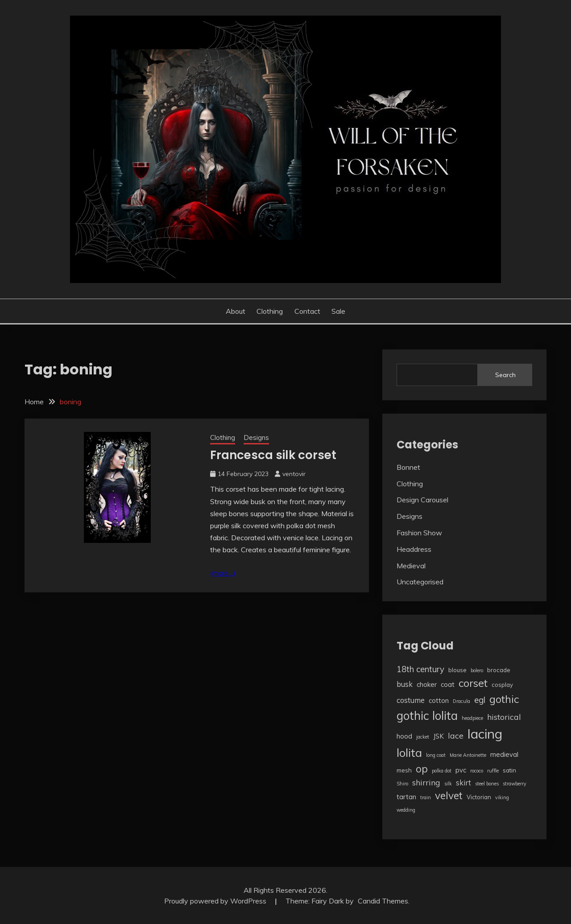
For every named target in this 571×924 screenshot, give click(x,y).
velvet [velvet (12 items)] (449, 795)
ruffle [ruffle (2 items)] (493, 771)
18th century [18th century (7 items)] (420, 669)
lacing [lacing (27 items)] (485, 734)
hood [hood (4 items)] (404, 736)
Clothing (270, 311)
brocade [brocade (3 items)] (499, 670)
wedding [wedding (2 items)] (406, 810)
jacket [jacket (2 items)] (423, 737)
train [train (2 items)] (426, 797)
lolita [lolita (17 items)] (409, 752)
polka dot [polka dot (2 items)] (442, 771)
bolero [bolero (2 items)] (477, 670)
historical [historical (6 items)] (504, 717)
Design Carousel (422, 500)
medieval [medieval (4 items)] (504, 754)
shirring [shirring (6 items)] (426, 782)
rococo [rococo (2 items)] (477, 771)
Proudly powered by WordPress (216, 901)
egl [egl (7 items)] (480, 700)
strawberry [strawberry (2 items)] (515, 784)
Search (505, 375)
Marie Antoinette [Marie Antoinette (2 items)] (468, 755)
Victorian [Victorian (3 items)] (479, 797)
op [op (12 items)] (422, 769)
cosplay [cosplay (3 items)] (502, 685)
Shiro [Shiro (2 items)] (402, 784)
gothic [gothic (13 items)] (504, 699)
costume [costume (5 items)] (411, 700)
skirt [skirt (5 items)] (463, 782)
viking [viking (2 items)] (502, 797)
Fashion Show (419, 533)
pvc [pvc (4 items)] (461, 770)
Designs (256, 437)
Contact (307, 311)
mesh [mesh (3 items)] (404, 770)
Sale (338, 311)
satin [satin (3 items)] (509, 770)
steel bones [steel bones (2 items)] (487, 784)
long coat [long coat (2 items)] (436, 755)
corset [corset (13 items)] (473, 683)
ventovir (294, 474)
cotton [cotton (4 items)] (439, 700)
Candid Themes (383, 901)
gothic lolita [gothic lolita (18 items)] (427, 716)
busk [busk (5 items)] (405, 684)
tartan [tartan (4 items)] (406, 797)
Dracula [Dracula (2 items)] (461, 701)
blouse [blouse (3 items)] (457, 670)
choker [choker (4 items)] (427, 684)
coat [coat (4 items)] (448, 684)
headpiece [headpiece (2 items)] (472, 718)
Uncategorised (420, 582)
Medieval (411, 566)
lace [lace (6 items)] (456, 735)
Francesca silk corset (273, 455)
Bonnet (408, 467)
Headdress (414, 549)
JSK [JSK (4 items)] (439, 736)
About (236, 311)
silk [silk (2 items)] (448, 784)
